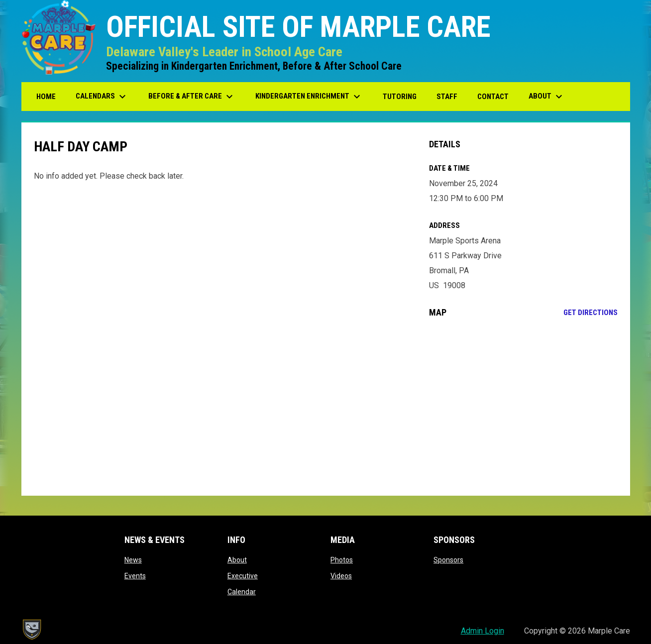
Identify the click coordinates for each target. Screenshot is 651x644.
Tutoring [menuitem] (400, 97)
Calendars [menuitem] (102, 97)
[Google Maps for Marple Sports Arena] (523, 407)
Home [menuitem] (46, 97)
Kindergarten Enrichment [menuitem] (309, 97)
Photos (342, 560)
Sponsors (448, 560)
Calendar (242, 592)
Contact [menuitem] (493, 97)
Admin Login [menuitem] (483, 631)
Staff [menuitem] (447, 97)
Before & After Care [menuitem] (192, 97)
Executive (243, 576)
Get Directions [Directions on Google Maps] (591, 313)
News (133, 560)
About (237, 560)
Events (135, 576)
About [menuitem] (547, 97)
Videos (341, 576)
